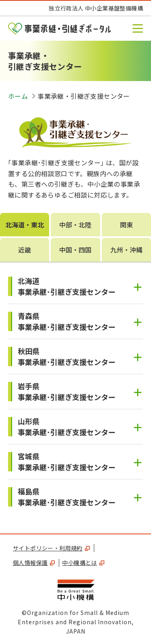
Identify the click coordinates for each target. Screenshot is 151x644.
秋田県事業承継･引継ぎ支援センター (67, 356)
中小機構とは (83, 563)
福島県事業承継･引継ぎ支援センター (67, 497)
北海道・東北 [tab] (25, 225)
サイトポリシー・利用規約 (51, 548)
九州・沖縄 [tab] (126, 250)
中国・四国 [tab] (75, 250)
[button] (138, 28)
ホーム (18, 96)
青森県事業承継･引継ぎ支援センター (67, 321)
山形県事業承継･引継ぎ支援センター (67, 426)
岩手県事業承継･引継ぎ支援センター (67, 391)
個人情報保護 (34, 563)
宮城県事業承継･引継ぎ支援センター (67, 462)
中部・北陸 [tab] (75, 225)
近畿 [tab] (25, 250)
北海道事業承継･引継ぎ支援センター (67, 286)
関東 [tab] (126, 225)
